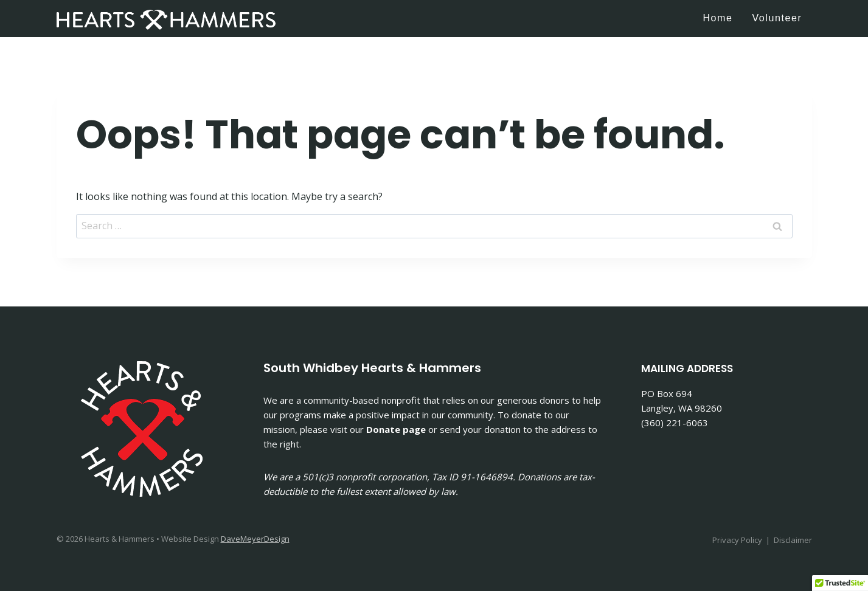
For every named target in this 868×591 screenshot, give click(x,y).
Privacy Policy (737, 540)
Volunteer (777, 18)
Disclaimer (793, 540)
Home (717, 18)
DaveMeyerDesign (255, 539)
